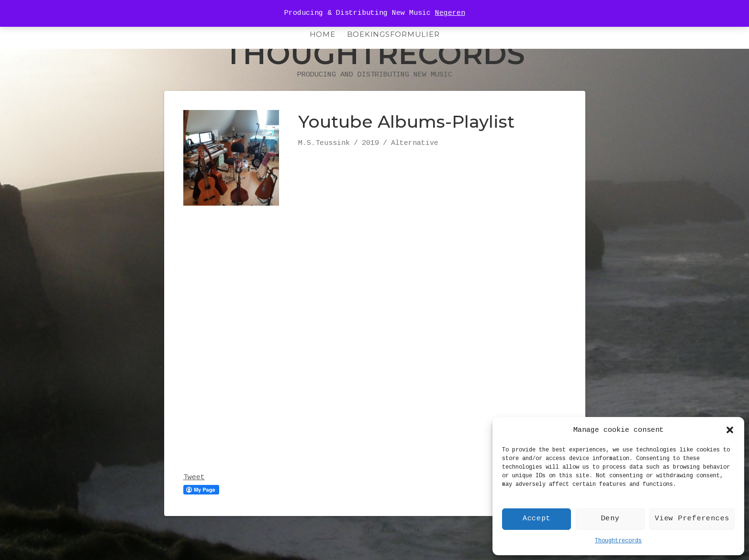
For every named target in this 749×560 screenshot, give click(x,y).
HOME (323, 34)
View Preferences (692, 519)
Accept (537, 519)
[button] (730, 430)
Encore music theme (346, 550)
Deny (610, 519)
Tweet (194, 497)
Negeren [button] (450, 13)
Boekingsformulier (393, 34)
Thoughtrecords (618, 541)
